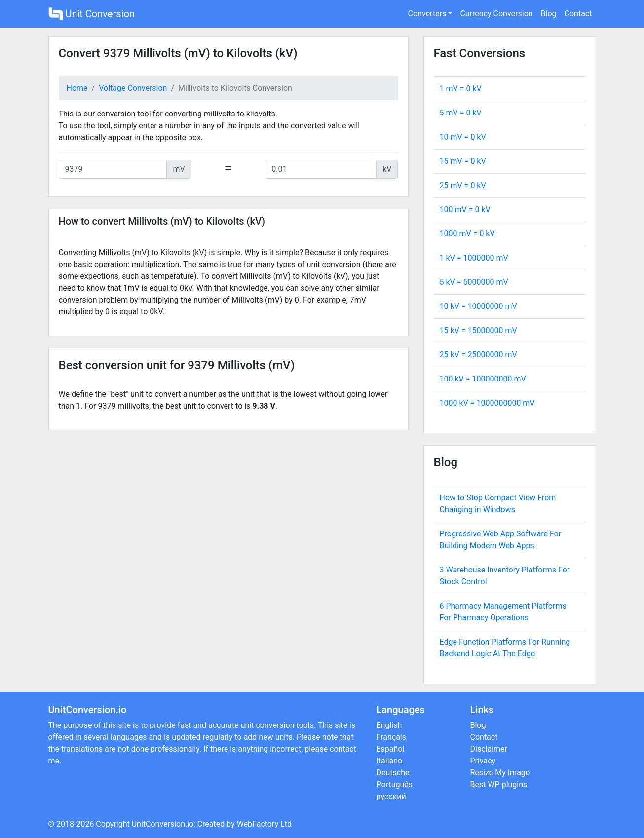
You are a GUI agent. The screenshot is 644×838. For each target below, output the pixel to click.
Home (77, 88)
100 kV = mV (483, 379)
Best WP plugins (499, 784)
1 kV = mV (474, 258)
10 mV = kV (463, 137)
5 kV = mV (474, 282)
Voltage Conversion (133, 88)
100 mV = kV (465, 209)
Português (395, 784)
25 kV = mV (478, 355)
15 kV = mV (478, 330)
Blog (549, 14)
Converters (427, 14)
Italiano (390, 761)
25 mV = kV (463, 185)
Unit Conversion (92, 14)
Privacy (483, 761)
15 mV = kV (463, 161)
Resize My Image (500, 773)
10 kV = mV (478, 306)
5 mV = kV (461, 113)
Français (392, 737)
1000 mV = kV (467, 234)
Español (391, 749)
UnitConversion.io (163, 824)
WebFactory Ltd (264, 824)
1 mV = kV (461, 89)
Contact (578, 14)
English (389, 725)
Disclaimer (489, 749)
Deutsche (393, 773)
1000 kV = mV (487, 403)
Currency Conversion (496, 14)
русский (391, 796)
